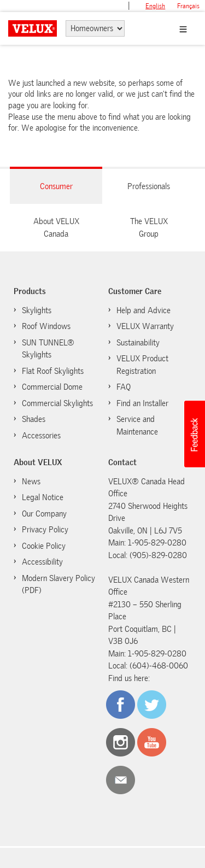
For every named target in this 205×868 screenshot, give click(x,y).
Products (30, 291)
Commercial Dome (52, 387)
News (31, 482)
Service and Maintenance (137, 426)
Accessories (41, 436)
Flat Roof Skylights (53, 371)
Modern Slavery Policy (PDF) (58, 585)
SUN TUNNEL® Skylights (48, 349)
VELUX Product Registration (142, 365)
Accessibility (42, 562)
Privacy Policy (45, 530)
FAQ (124, 387)
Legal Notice (43, 497)
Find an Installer (142, 403)
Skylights (37, 310)
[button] (194, 434)
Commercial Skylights (57, 403)
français (188, 6)
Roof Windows (46, 326)
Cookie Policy (44, 546)
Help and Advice (143, 310)
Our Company (44, 514)
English (155, 6)
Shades (34, 419)
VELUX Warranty (145, 326)
